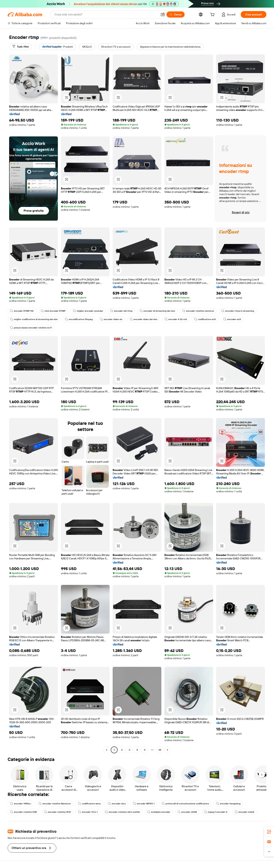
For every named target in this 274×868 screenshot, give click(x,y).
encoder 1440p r (21, 804)
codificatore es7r (205, 319)
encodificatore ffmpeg (79, 319)
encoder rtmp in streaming (238, 311)
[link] (269, 832)
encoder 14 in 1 (88, 812)
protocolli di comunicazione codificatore (185, 804)
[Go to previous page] (107, 750)
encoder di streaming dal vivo (157, 311)
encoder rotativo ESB (23, 812)
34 (160, 750)
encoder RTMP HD (22, 311)
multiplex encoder (159, 812)
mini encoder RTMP (53, 311)
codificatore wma (89, 804)
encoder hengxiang (228, 804)
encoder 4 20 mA (176, 319)
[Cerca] (176, 14)
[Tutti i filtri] (21, 47)
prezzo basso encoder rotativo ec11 (31, 328)
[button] (163, 14)
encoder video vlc (111, 319)
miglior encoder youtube (88, 311)
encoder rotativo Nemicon (55, 804)
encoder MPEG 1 (144, 804)
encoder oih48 (187, 812)
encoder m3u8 (244, 812)
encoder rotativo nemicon (198, 311)
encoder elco (117, 804)
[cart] (213, 15)
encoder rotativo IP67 (57, 812)
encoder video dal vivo (144, 319)
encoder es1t (232, 319)
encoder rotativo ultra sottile (122, 812)
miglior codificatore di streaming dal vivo (34, 319)
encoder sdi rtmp (121, 311)
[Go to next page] (167, 750)
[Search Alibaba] (106, 14)
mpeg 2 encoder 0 (216, 812)
